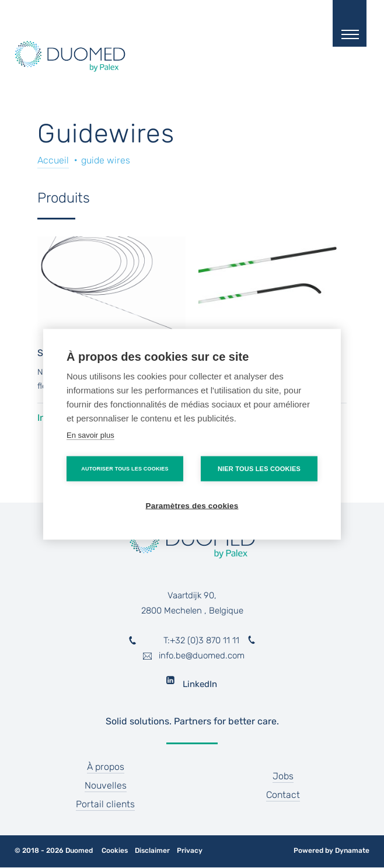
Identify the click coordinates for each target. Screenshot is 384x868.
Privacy (190, 851)
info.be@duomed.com (202, 656)
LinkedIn (200, 684)
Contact (283, 795)
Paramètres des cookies (192, 505)
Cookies (115, 851)
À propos (106, 767)
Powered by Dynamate (331, 850)
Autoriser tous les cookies (125, 468)
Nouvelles (106, 785)
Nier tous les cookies (259, 468)
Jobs (283, 776)
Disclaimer (152, 851)
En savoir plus (90, 435)
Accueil (53, 160)
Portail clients (105, 804)
